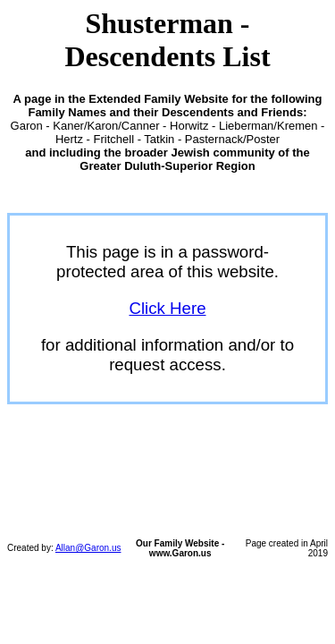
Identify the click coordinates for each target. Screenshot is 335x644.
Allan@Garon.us (88, 548)
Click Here (167, 308)
